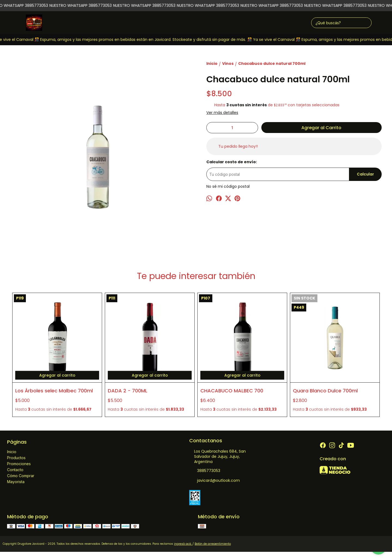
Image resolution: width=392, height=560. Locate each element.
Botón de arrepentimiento (213, 544)
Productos (16, 458)
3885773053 (205, 471)
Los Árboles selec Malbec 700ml (54, 391)
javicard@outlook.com (215, 481)
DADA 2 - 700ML (128, 391)
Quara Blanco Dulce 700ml (325, 391)
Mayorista (16, 482)
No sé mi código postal (228, 186)
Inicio (12, 452)
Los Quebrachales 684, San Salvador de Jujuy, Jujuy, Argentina (218, 456)
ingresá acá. (183, 544)
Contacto (15, 470)
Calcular (365, 174)
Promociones (19, 464)
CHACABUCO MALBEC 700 (232, 391)
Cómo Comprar (21, 476)
